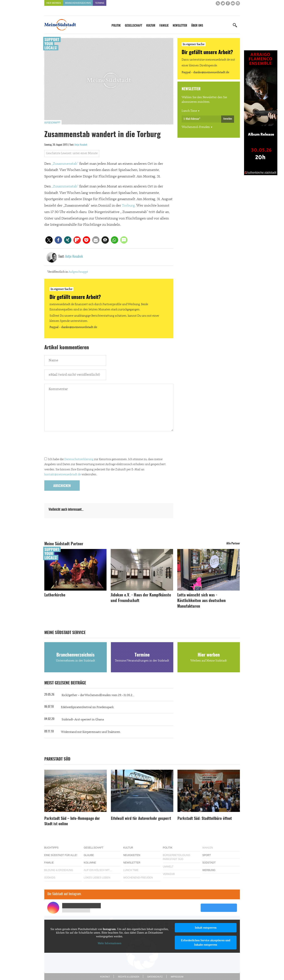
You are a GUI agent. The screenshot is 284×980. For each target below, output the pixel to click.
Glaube (89, 855)
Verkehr (169, 874)
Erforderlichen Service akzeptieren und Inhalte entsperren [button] (206, 943)
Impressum (177, 977)
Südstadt (209, 863)
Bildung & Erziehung (59, 870)
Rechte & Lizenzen (129, 977)
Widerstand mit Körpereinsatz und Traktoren (91, 732)
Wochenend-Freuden (196, 127)
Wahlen (208, 848)
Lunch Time (189, 111)
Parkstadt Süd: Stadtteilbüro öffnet (205, 819)
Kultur (151, 26)
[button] (49, 240)
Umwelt (168, 867)
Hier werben (54, 3)
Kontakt (105, 977)
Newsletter (180, 26)
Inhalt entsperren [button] (206, 928)
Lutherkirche (55, 595)
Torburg (128, 206)
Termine (100, 3)
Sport (207, 855)
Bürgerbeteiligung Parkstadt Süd (177, 857)
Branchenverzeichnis (78, 3)
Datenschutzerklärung (79, 459)
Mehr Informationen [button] (109, 943)
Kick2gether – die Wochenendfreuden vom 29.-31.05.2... (98, 695)
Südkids (50, 878)
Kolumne (90, 863)
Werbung (209, 870)
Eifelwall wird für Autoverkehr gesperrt (141, 819)
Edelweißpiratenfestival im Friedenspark (87, 707)
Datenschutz (155, 977)
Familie (164, 26)
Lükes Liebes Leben (97, 878)
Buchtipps (51, 848)
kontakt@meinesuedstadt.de (63, 475)
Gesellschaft (133, 26)
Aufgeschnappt (52, 123)
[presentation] (76, 445)
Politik (116, 26)
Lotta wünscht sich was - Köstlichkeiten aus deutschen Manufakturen (202, 601)
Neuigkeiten (132, 855)
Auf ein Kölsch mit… (98, 870)
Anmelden (228, 119)
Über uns (197, 26)
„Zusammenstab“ (65, 164)
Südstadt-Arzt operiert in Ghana (83, 720)
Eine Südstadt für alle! (61, 855)
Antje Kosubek (81, 145)
